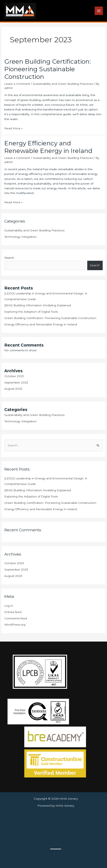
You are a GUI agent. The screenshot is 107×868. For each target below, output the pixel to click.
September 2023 (16, 382)
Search (9, 258)
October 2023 (14, 376)
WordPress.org (15, 625)
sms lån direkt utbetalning (58, 849)
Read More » (13, 128)
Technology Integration (20, 237)
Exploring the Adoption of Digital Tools (31, 312)
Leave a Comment (17, 84)
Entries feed (13, 612)
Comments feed (16, 618)
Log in (9, 606)
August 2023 (13, 389)
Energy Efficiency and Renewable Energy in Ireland (48, 147)
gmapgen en (54, 849)
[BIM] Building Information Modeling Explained (38, 305)
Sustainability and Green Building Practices (63, 84)
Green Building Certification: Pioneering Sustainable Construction (48, 69)
